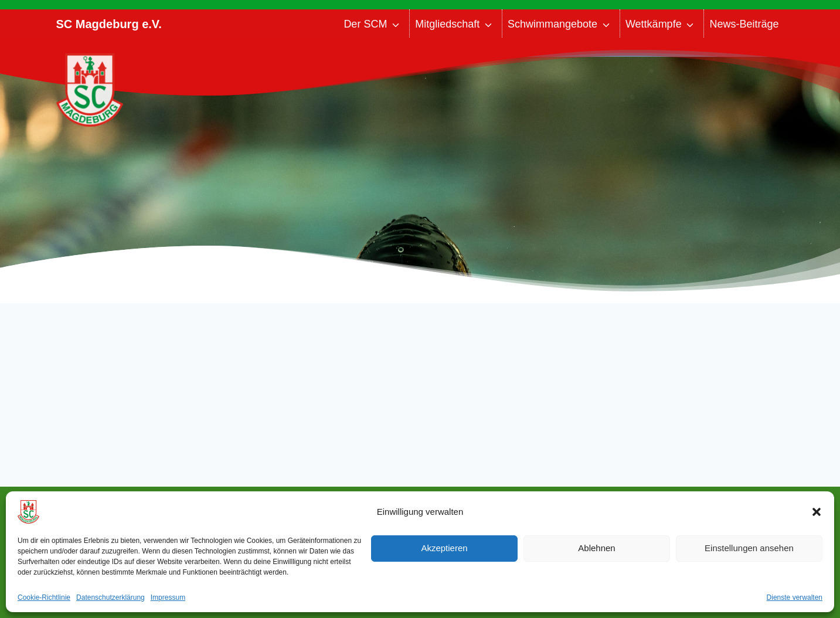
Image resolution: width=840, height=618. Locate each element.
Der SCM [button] (365, 24)
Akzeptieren (444, 548)
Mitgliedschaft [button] (447, 24)
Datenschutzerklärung (110, 597)
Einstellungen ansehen (749, 548)
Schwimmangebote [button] (552, 24)
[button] (817, 512)
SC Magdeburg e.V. (109, 24)
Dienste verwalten (795, 597)
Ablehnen (596, 548)
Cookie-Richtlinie (44, 597)
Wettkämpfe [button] (654, 24)
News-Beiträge (744, 24)
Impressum (168, 597)
